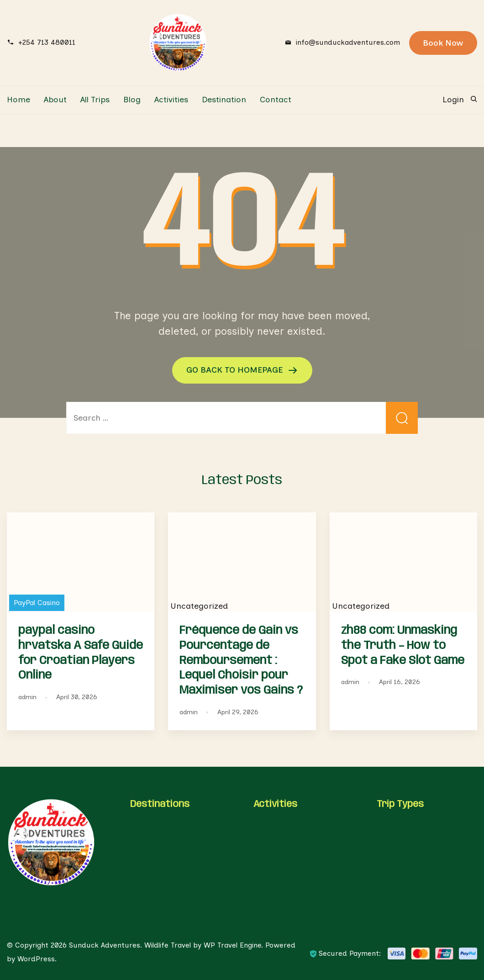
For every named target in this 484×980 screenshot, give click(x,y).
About (55, 100)
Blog (132, 100)
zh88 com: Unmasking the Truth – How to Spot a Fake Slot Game (403, 646)
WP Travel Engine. (233, 945)
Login (453, 100)
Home (18, 100)
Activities (171, 100)
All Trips (95, 100)
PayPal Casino (37, 603)
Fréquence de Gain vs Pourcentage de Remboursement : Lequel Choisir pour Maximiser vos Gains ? (241, 661)
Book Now (443, 43)
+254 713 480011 (47, 42)
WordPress (36, 959)
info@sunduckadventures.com (348, 42)
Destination (224, 100)
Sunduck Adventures (105, 945)
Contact (276, 100)
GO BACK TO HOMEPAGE (236, 370)
